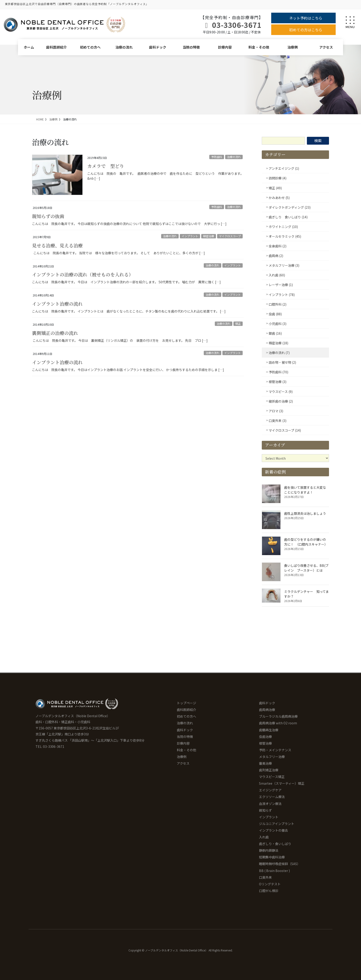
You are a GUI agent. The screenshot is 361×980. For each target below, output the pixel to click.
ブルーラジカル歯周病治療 (278, 716)
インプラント (190, 236)
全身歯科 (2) (278, 246)
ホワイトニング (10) (283, 227)
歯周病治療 (267, 710)
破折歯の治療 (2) (281, 401)
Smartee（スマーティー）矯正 (282, 783)
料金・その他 (259, 47)
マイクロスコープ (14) (285, 430)
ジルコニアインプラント (277, 824)
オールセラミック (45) (285, 236)
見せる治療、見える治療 (57, 245)
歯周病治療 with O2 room (278, 723)
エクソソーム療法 (272, 797)
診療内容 (225, 47)
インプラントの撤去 (274, 830)
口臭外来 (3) (278, 421)
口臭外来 (265, 877)
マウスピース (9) (281, 392)
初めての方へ (90, 47)
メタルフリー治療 (272, 757)
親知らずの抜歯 (48, 216)
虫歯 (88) (275, 314)
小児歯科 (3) (278, 324)
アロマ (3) (276, 411)
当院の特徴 (191, 47)
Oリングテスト (270, 884)
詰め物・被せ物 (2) (282, 362)
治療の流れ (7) (279, 353)
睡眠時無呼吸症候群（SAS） (280, 864)
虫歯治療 (265, 737)
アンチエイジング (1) (284, 168)
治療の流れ (124, 47)
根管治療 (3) (278, 382)
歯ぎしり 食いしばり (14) (288, 217)
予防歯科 (217, 157)
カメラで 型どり (106, 166)
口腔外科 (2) (278, 304)
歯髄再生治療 (269, 730)
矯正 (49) (275, 188)
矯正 (238, 323)
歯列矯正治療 (269, 770)
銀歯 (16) (275, 333)
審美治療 (265, 763)
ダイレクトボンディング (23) (290, 207)
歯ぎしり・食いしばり (275, 844)
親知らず (265, 810)
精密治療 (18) (278, 343)
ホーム (29, 47)
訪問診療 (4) (278, 178)
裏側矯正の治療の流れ (55, 333)
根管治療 (265, 743)
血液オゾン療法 (270, 804)
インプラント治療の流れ (57, 304)
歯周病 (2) (276, 256)
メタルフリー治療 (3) (284, 265)
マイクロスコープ (230, 236)
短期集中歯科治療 (272, 857)
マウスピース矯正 (272, 777)
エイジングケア (270, 790)
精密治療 (209, 236)
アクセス (326, 47)
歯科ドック (158, 47)
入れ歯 (264, 837)
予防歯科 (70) (278, 372)
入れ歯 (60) (277, 275)
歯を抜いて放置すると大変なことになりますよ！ (305, 490)
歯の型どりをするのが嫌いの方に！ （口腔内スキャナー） (306, 542)
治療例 (293, 47)
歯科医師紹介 (56, 47)
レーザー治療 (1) (281, 285)
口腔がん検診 (269, 891)
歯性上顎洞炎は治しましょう (305, 513)
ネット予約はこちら (306, 18)
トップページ (186, 703)
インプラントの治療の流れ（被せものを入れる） (83, 274)
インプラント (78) (282, 295)
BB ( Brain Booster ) (274, 871)
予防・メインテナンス (275, 750)
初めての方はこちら (306, 30)
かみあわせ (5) (279, 198)
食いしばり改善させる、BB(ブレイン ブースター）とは (306, 568)
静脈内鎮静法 (269, 850)
